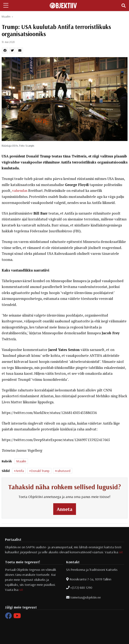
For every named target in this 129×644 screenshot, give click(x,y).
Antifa (20, 471)
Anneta (65, 509)
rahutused (63, 471)
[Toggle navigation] (124, 6)
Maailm (6, 16)
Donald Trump (40, 471)
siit (121, 552)
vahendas (20, 191)
